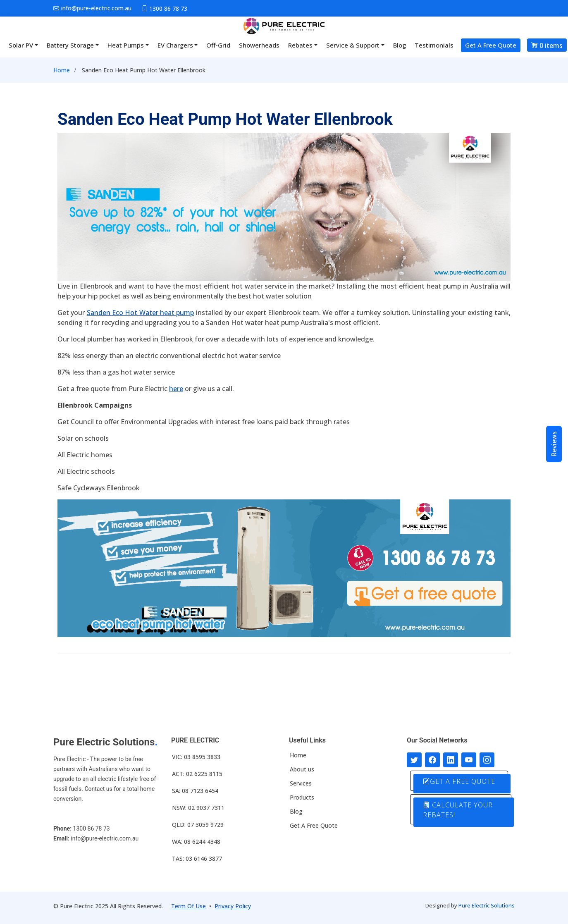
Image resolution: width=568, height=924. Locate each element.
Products (302, 797)
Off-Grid (218, 45)
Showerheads (259, 45)
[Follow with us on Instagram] (487, 760)
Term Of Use (189, 906)
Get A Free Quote (491, 45)
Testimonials (434, 45)
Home (62, 70)
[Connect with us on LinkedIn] (451, 760)
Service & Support (353, 45)
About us (302, 769)
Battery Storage (70, 45)
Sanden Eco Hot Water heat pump (141, 313)
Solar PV (21, 45)
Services (301, 783)
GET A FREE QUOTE (459, 781)
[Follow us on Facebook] (432, 760)
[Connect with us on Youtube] (469, 760)
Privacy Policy (233, 906)
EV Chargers (175, 45)
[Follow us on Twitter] (414, 760)
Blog (400, 45)
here (176, 389)
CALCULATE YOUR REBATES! (458, 810)
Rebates (300, 45)
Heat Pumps (126, 45)
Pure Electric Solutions (487, 905)
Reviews (554, 444)
